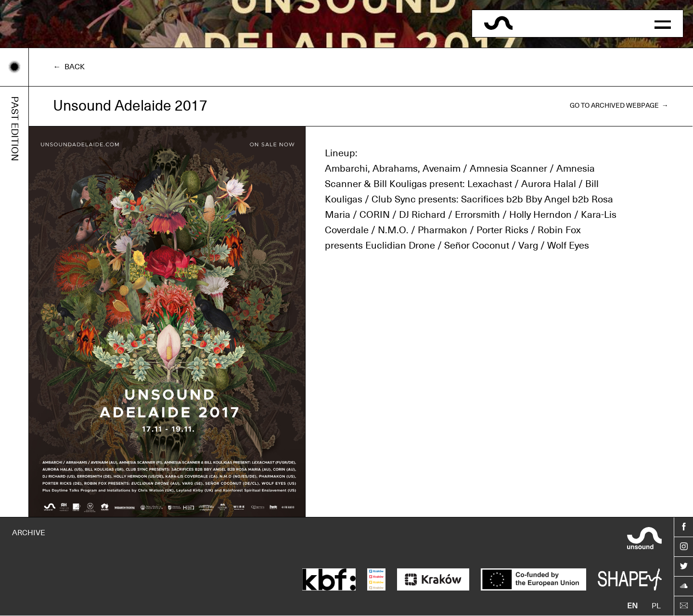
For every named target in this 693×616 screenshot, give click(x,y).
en (632, 606)
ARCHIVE (29, 533)
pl (656, 606)
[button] (663, 24)
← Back (69, 67)
